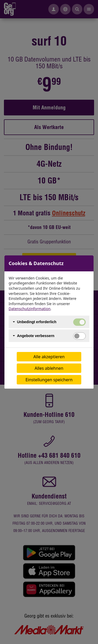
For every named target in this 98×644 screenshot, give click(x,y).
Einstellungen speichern (49, 380)
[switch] (79, 336)
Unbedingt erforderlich (37, 322)
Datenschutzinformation (30, 309)
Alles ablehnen (49, 368)
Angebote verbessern (36, 336)
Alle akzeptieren (49, 357)
